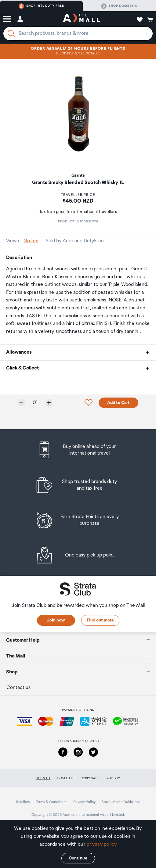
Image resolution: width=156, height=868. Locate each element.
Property (112, 778)
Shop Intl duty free (41, 6)
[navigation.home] (81, 19)
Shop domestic (119, 6)
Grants (31, 241)
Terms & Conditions (51, 802)
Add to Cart (118, 403)
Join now (56, 620)
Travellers (66, 778)
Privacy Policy (84, 802)
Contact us (18, 688)
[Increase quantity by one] (49, 403)
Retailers (23, 802)
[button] (7, 19)
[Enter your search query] (78, 34)
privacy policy (102, 844)
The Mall (44, 778)
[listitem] (78, 450)
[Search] (11, 34)
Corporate (90, 778)
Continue (78, 858)
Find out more (100, 620)
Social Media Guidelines (121, 802)
